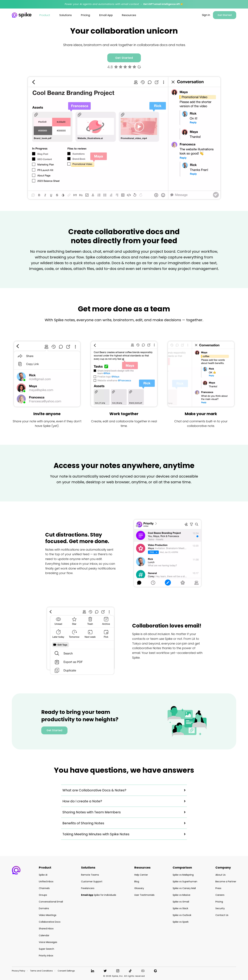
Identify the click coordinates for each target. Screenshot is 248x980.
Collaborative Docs (50, 922)
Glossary (139, 888)
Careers (220, 895)
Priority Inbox (46, 956)
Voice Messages (48, 942)
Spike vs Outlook (182, 915)
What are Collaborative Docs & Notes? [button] (94, 790)
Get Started (225, 15)
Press (218, 888)
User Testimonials (144, 895)
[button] (16, 870)
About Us (220, 875)
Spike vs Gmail (181, 902)
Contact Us (222, 915)
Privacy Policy (19, 971)
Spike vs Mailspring (183, 875)
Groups (43, 895)
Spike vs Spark (181, 922)
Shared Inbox (46, 929)
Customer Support (92, 882)
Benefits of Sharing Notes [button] (83, 823)
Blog (137, 882)
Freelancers (88, 888)
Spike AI (43, 875)
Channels (44, 888)
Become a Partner (226, 882)
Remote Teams (90, 875)
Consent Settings (66, 971)
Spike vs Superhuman (185, 882)
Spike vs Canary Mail (184, 888)
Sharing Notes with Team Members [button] (92, 812)
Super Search (46, 949)
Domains (44, 908)
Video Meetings (48, 915)
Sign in (206, 15)
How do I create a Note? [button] (82, 801)
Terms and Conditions (41, 971)
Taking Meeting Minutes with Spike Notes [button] (96, 834)
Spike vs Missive (181, 895)
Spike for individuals (99, 895)
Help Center (141, 875)
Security (220, 908)
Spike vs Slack (180, 908)
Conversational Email (51, 902)
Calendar (44, 935)
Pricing (219, 902)
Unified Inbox (46, 882)
